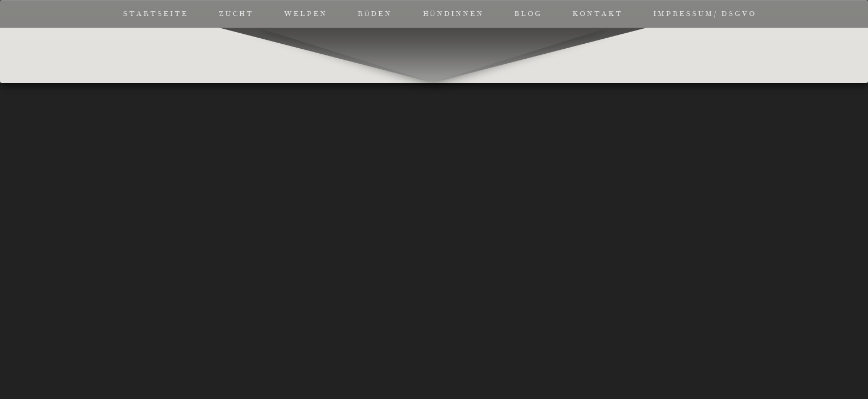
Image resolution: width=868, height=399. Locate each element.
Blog (528, 14)
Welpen (306, 14)
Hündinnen (453, 14)
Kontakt (598, 14)
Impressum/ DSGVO (705, 14)
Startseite (156, 14)
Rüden (375, 14)
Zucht (236, 14)
